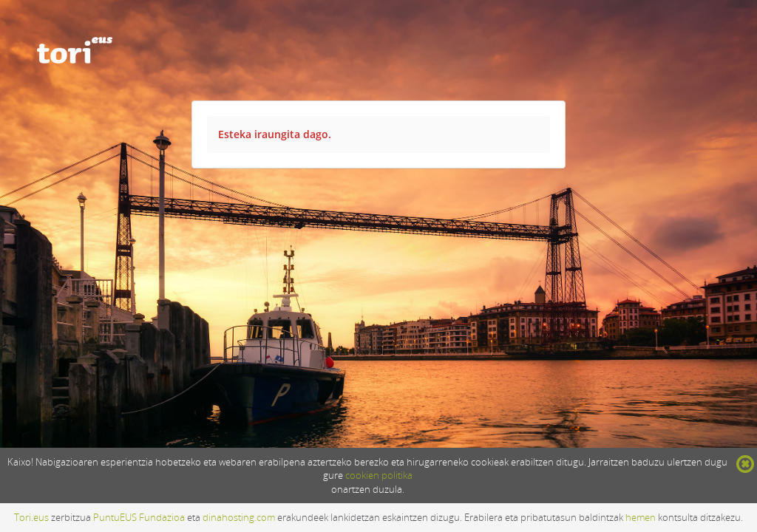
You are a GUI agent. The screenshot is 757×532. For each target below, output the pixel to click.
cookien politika (379, 475)
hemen (641, 517)
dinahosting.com (239, 517)
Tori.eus (31, 517)
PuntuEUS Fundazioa (139, 517)
